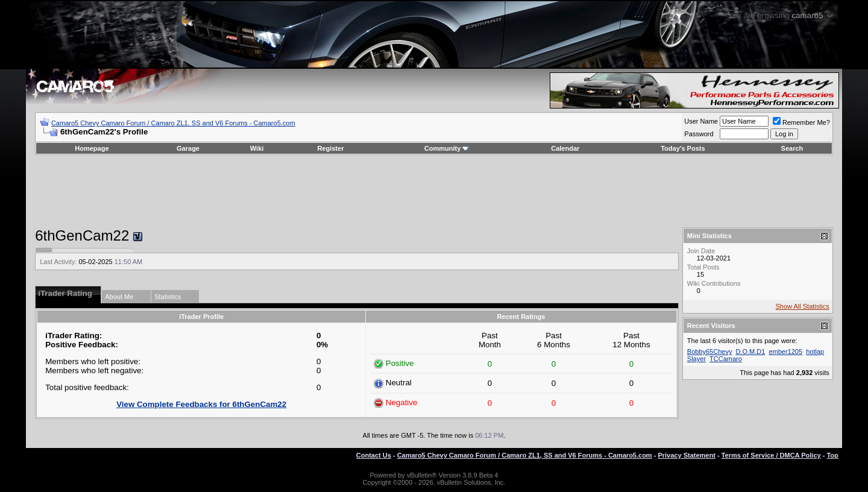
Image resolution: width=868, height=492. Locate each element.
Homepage (92, 148)
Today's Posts (683, 148)
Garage (188, 148)
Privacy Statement (686, 455)
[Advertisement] (434, 191)
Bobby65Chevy (710, 352)
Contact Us (374, 455)
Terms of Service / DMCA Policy (771, 455)
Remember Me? (801, 122)
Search (792, 148)
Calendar (565, 148)
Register (330, 148)
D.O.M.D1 (750, 352)
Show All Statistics (803, 306)
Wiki (257, 148)
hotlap (815, 352)
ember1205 (785, 352)
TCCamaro (726, 359)
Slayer (697, 359)
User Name (701, 121)
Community (447, 148)
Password (699, 134)
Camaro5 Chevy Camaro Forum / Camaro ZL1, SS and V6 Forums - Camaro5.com (173, 123)
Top (832, 455)
